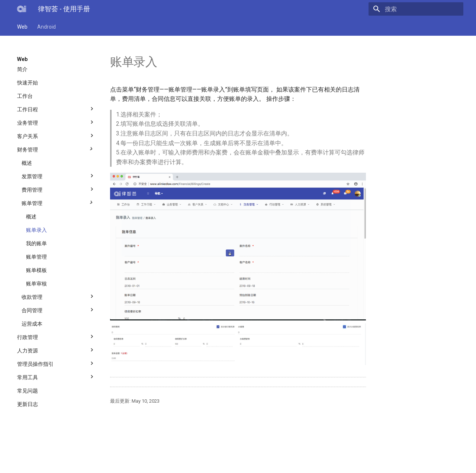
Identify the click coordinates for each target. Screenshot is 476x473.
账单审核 (36, 284)
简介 (22, 69)
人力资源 (56, 349)
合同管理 (58, 309)
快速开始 (28, 83)
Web (22, 27)
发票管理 (58, 175)
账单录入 (36, 230)
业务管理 (56, 121)
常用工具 (56, 375)
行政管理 (56, 335)
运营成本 (32, 324)
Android (46, 27)
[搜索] (420, 9)
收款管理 (58, 295)
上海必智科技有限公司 (94, 457)
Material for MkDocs (62, 465)
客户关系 (56, 134)
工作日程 (56, 108)
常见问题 (28, 391)
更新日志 (28, 404)
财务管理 (56, 148)
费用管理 (58, 188)
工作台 (25, 96)
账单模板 (36, 270)
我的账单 (36, 243)
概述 (27, 163)
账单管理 (58, 201)
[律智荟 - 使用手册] (22, 9)
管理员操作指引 (56, 362)
